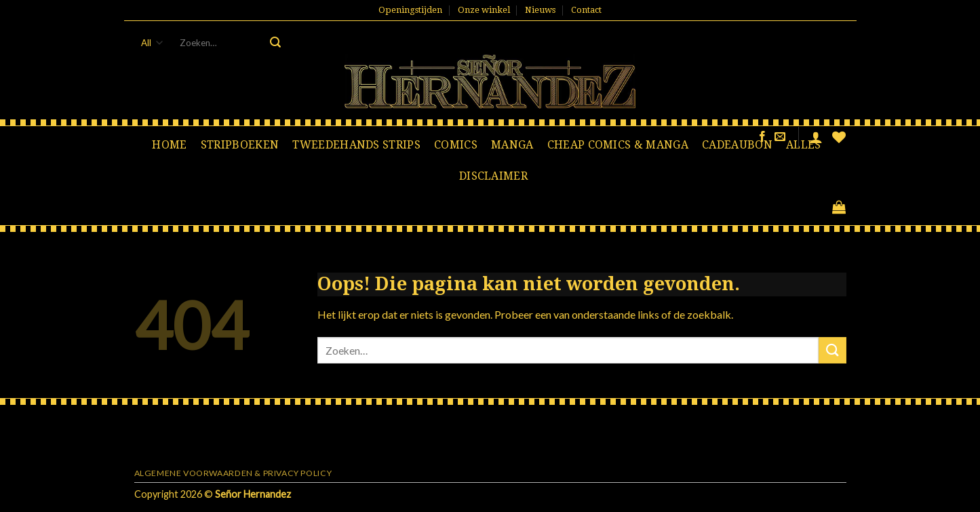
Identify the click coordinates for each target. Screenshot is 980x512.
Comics (456, 145)
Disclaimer (493, 176)
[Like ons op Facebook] (762, 137)
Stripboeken (240, 145)
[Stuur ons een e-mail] (780, 137)
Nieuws (540, 10)
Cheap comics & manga (618, 145)
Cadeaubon (737, 145)
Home (169, 145)
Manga (512, 145)
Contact (586, 10)
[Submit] (275, 43)
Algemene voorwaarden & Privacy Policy (233, 473)
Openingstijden (410, 10)
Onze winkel (484, 10)
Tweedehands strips (356, 145)
